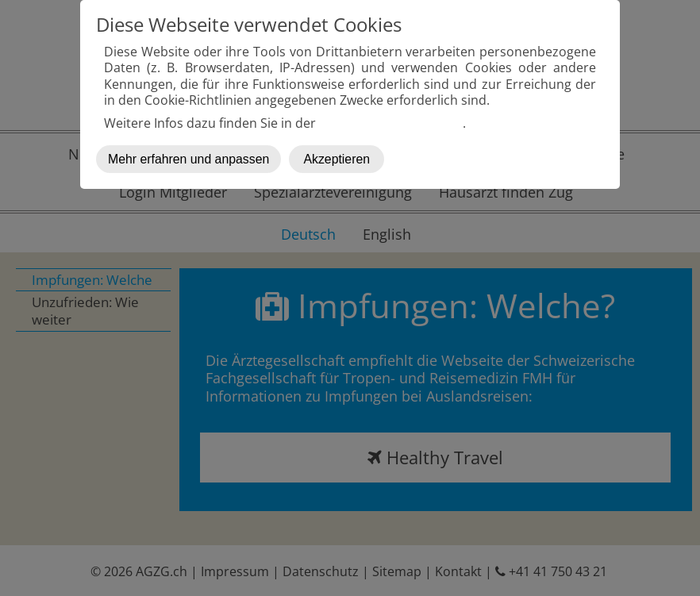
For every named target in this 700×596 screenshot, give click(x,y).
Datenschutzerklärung (391, 123)
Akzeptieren (337, 159)
